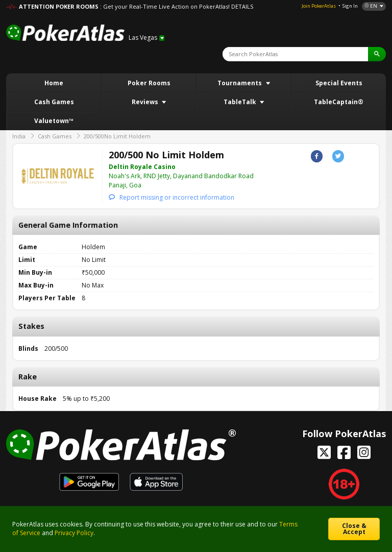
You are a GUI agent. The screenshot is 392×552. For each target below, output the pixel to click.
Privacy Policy (74, 533)
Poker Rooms (149, 83)
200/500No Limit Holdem (117, 136)
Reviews (146, 102)
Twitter (338, 156)
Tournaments (240, 83)
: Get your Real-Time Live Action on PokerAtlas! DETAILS (177, 6)
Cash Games (54, 102)
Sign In (350, 6)
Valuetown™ (54, 121)
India (19, 136)
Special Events (339, 83)
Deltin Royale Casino (142, 167)
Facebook (317, 156)
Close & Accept (354, 529)
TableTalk (241, 102)
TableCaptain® (339, 102)
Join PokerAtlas (319, 6)
